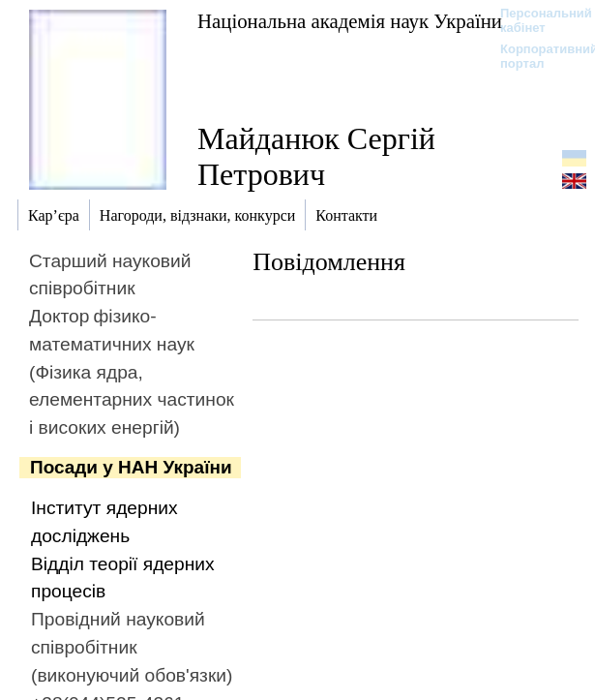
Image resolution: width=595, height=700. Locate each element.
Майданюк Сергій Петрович (316, 156)
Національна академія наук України (350, 21)
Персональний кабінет (536, 20)
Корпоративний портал (536, 56)
